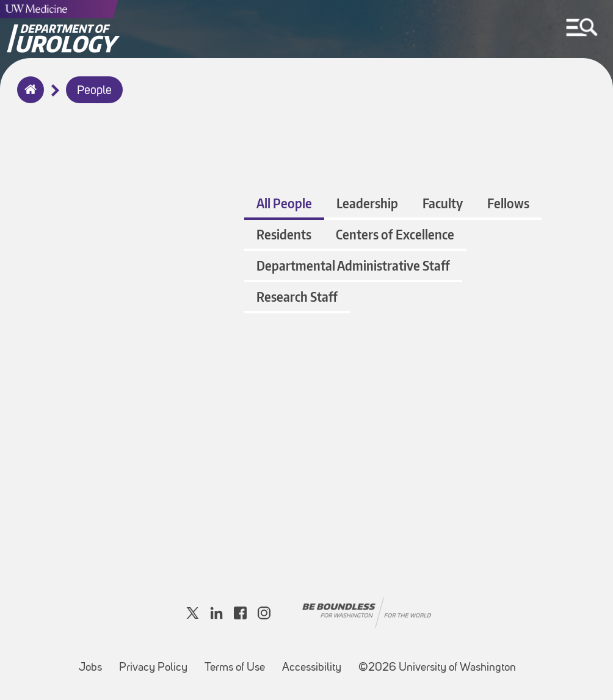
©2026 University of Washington (437, 668)
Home (28, 98)
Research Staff (297, 297)
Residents (284, 234)
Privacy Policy (157, 662)
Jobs (94, 662)
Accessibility (315, 662)
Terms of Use (238, 662)
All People (284, 203)
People (94, 91)
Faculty (443, 203)
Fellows (508, 203)
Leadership (367, 203)
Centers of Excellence (395, 234)
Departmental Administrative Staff (353, 265)
